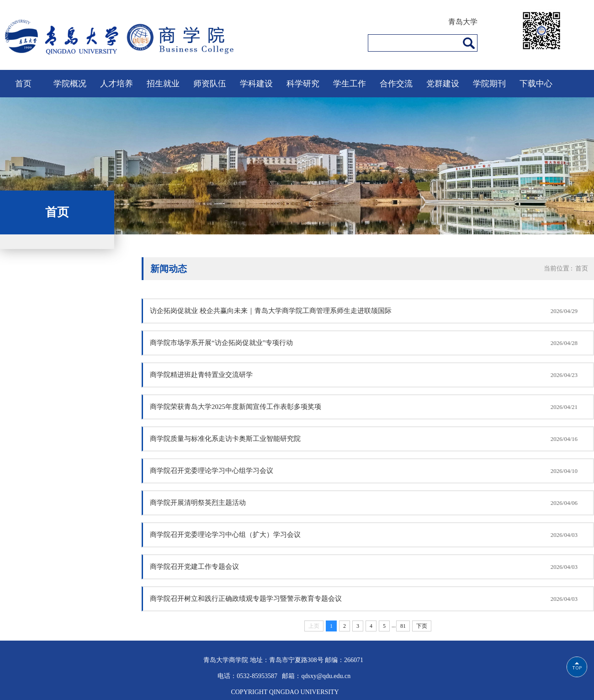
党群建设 (443, 84)
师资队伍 (210, 84)
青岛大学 (463, 22)
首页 (23, 84)
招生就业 (163, 84)
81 (403, 626)
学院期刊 (489, 84)
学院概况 (70, 84)
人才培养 (117, 84)
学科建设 (256, 84)
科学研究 (303, 84)
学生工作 (350, 84)
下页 (422, 626)
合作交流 (396, 84)
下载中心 (536, 84)
